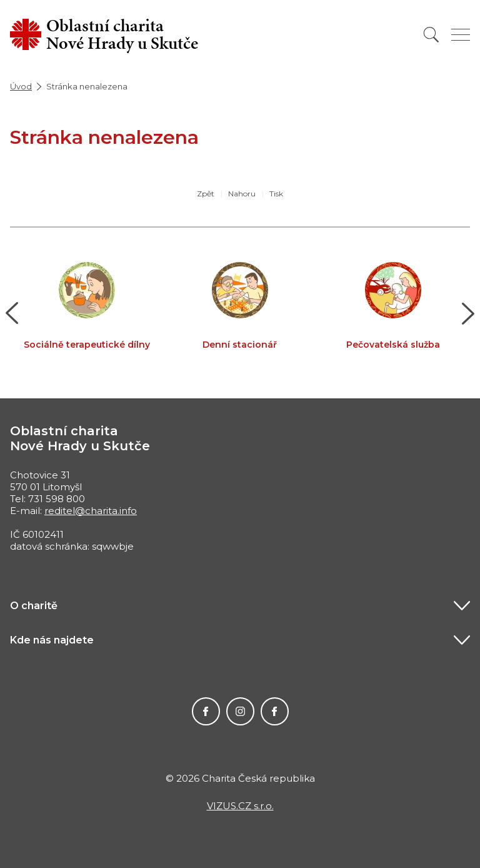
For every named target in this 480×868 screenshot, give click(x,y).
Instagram (240, 711)
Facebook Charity (206, 711)
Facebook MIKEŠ (275, 711)
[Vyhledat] (431, 35)
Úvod (21, 86)
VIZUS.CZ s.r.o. (240, 806)
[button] (12, 313)
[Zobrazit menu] (461, 35)
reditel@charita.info (91, 511)
